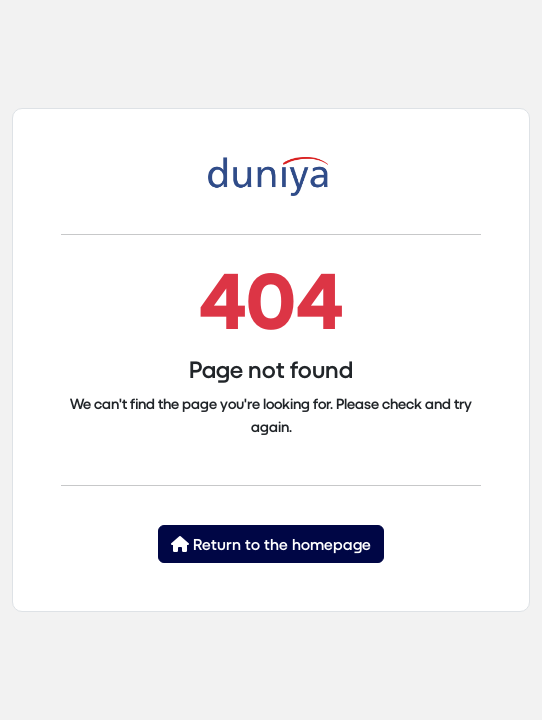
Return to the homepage (271, 543)
